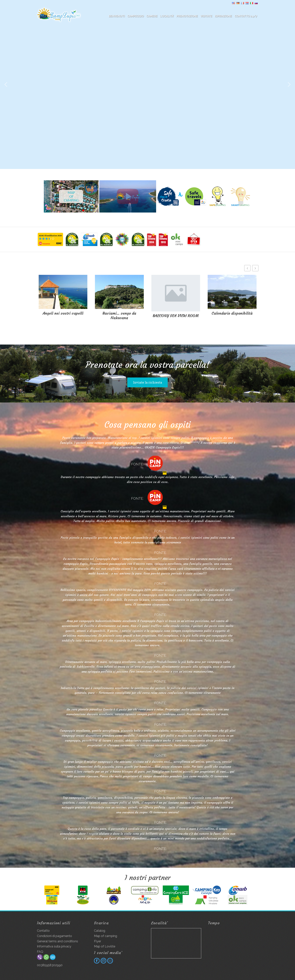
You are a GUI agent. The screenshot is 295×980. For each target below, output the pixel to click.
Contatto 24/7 (246, 16)
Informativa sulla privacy (54, 946)
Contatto (43, 931)
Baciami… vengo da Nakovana (119, 316)
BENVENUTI (117, 16)
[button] (6, 84)
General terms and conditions (58, 941)
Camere (152, 16)
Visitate (206, 16)
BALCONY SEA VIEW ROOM (176, 316)
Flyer (97, 941)
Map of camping (106, 936)
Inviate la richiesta (147, 382)
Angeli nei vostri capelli (63, 313)
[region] (147, 84)
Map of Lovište (105, 946)
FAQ (40, 952)
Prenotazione (187, 16)
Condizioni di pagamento (54, 936)
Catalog (100, 931)
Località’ (167, 16)
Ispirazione (223, 16)
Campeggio (135, 16)
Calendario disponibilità (232, 313)
